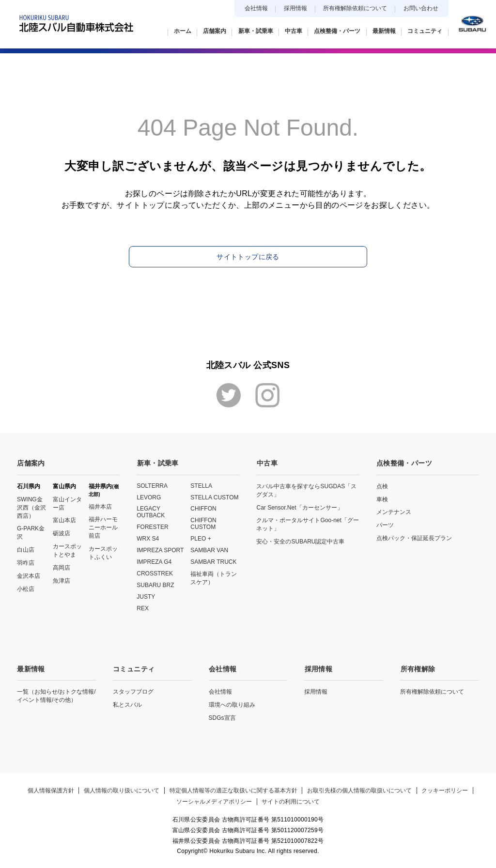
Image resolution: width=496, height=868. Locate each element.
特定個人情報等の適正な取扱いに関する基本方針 (233, 790)
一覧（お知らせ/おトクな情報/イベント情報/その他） (56, 695)
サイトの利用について (291, 801)
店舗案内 (31, 463)
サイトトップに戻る (248, 257)
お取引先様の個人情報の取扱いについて (360, 790)
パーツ (385, 525)
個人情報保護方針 (50, 790)
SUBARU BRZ (155, 585)
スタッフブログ (133, 691)
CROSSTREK (155, 573)
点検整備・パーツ (404, 463)
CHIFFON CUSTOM (203, 524)
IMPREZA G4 (154, 562)
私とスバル (127, 704)
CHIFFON (203, 509)
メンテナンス (394, 512)
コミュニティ (134, 668)
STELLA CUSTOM (214, 497)
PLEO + (201, 539)
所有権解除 (418, 668)
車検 (382, 499)
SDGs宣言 (222, 717)
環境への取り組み (232, 704)
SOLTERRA (152, 485)
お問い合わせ (421, 8)
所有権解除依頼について (355, 8)
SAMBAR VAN (209, 550)
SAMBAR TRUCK (213, 562)
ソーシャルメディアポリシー (214, 801)
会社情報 (256, 8)
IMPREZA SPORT (160, 550)
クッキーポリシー (446, 790)
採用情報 (295, 8)
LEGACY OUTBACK (151, 512)
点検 (382, 486)
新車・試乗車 (157, 463)
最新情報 (31, 668)
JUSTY (146, 597)
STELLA (201, 485)
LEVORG (149, 497)
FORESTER (152, 527)
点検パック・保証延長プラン (414, 538)
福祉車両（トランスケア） (214, 578)
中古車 (267, 463)
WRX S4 (148, 539)
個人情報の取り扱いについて (122, 790)
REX (143, 608)
